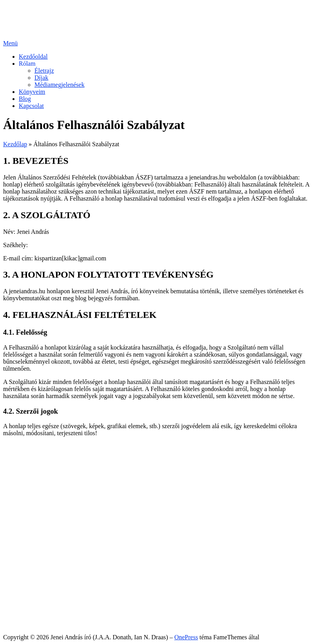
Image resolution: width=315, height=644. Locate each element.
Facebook (31, 480)
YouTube (30, 494)
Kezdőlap (15, 144)
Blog (25, 99)
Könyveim (32, 92)
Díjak (41, 78)
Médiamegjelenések (59, 85)
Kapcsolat (31, 106)
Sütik (25, 617)
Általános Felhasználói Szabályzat (62, 610)
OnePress (186, 637)
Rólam (27, 64)
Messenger (32, 487)
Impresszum (34, 624)
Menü (10, 43)
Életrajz (44, 71)
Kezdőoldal (33, 57)
